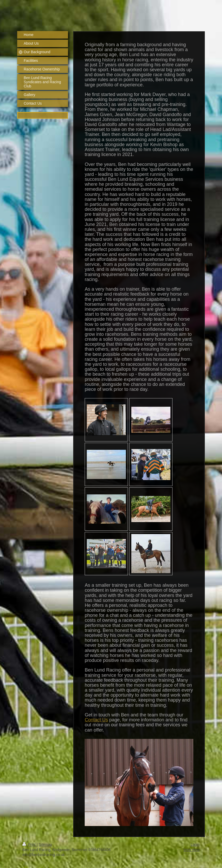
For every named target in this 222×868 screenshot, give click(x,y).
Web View (191, 850)
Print (30, 845)
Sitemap (45, 845)
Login (195, 845)
